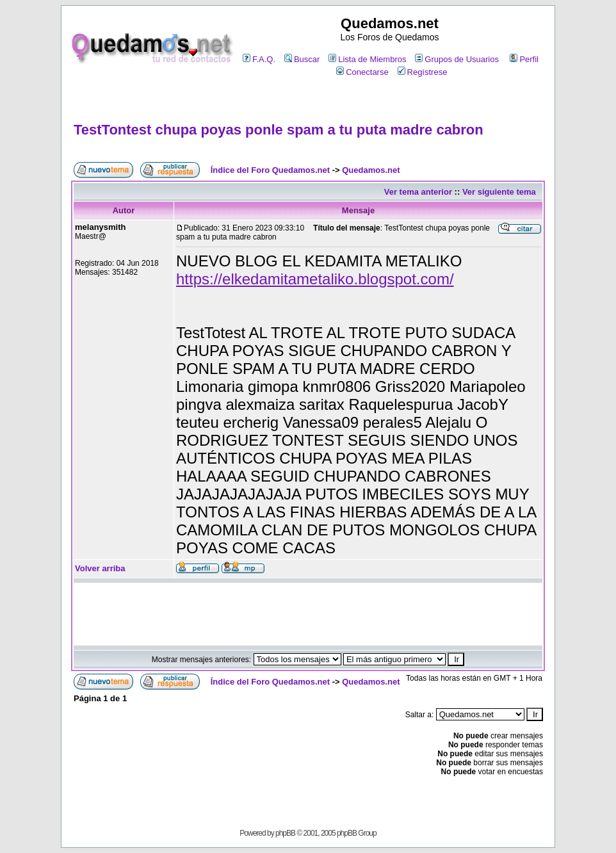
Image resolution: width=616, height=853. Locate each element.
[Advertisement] (308, 100)
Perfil (524, 59)
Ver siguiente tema (499, 192)
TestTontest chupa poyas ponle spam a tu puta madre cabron (279, 130)
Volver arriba (100, 568)
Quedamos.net (371, 170)
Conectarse (362, 72)
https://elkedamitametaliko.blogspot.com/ (315, 279)
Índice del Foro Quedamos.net (270, 170)
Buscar (302, 59)
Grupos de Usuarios (457, 59)
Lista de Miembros (367, 59)
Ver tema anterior (418, 192)
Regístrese (423, 72)
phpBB (285, 833)
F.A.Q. (259, 59)
